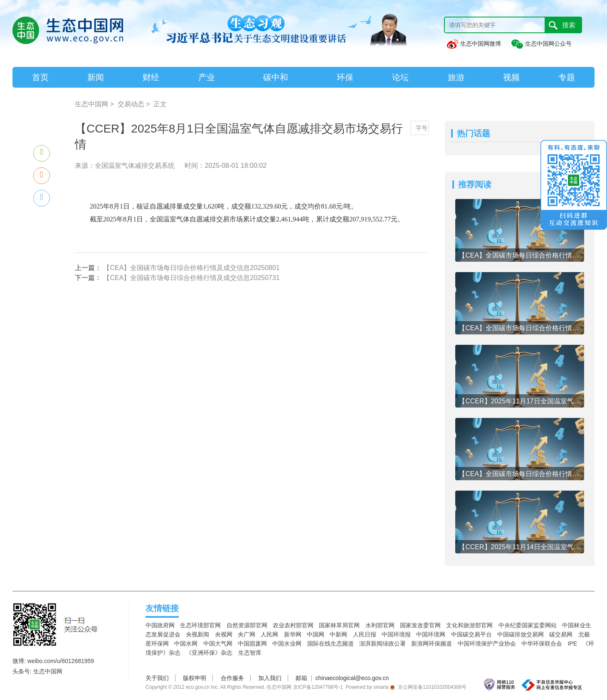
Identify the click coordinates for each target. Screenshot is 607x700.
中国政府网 (160, 625)
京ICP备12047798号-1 (318, 687)
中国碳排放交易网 (521, 634)
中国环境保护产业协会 (487, 644)
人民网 (269, 634)
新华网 (293, 634)
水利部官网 (380, 625)
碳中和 (276, 77)
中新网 (338, 634)
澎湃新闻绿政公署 (382, 644)
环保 (345, 77)
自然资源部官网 (247, 625)
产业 (207, 77)
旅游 (456, 77)
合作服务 (232, 678)
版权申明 (195, 678)
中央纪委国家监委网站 (528, 625)
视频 (511, 77)
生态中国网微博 (474, 44)
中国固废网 (252, 644)
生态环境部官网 (200, 625)
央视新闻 (197, 634)
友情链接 (162, 608)
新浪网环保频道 (432, 644)
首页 (40, 77)
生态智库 (250, 653)
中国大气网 (218, 644)
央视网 (224, 634)
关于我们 (157, 678)
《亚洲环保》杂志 (209, 653)
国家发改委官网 (420, 625)
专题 (567, 77)
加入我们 (270, 678)
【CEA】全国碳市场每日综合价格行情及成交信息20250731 (191, 278)
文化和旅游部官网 (469, 625)
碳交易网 (561, 634)
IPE (572, 644)
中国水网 (186, 644)
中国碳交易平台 (471, 634)
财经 (151, 77)
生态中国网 (91, 104)
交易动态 (131, 104)
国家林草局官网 (339, 625)
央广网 (247, 634)
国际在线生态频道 (331, 644)
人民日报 (365, 634)
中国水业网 (287, 644)
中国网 (316, 634)
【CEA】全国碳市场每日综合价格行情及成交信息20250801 (191, 268)
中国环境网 (431, 634)
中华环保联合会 (542, 644)
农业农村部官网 (293, 625)
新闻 (96, 77)
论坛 (400, 77)
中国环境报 (396, 634)
